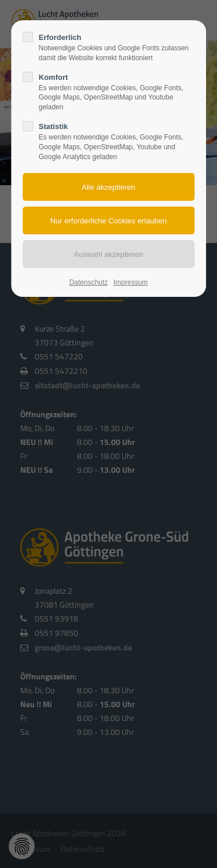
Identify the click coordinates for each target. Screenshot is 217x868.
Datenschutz (89, 282)
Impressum (130, 282)
